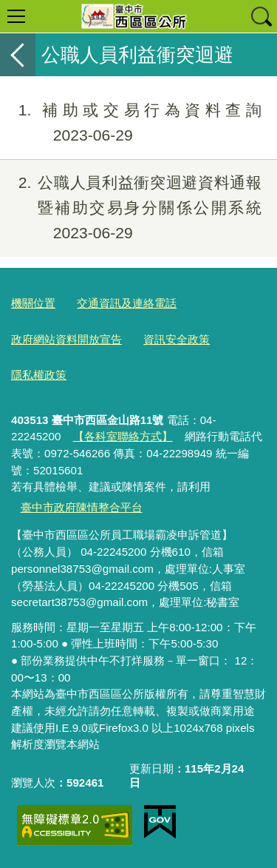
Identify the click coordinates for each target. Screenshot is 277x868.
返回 (18, 55)
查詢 (261, 16)
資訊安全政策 (177, 339)
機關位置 (33, 303)
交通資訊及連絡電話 (127, 303)
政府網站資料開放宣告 (66, 339)
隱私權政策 (39, 375)
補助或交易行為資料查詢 (131, 123)
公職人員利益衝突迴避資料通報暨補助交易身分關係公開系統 (131, 208)
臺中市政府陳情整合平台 (82, 507)
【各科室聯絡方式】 (123, 436)
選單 (16, 16)
